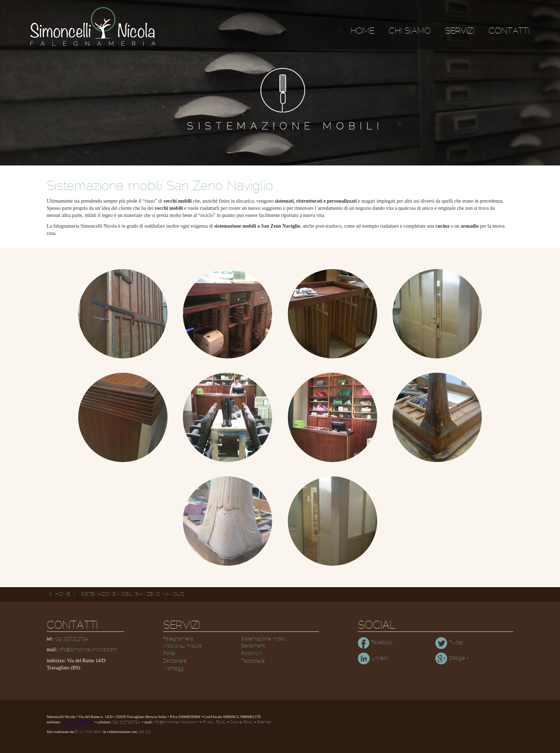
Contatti (509, 31)
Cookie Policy (242, 722)
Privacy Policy (214, 722)
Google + (452, 658)
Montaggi (174, 669)
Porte (169, 654)
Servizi (460, 31)
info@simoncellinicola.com (88, 650)
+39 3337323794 (71, 639)
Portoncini (252, 654)
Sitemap (264, 722)
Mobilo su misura (182, 646)
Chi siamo (410, 31)
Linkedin (374, 658)
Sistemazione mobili (264, 639)
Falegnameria (178, 639)
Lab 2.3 (144, 732)
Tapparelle (253, 661)
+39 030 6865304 (77, 722)
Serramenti (253, 646)
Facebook (376, 643)
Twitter (449, 643)
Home (362, 31)
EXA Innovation (89, 732)
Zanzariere (175, 661)
